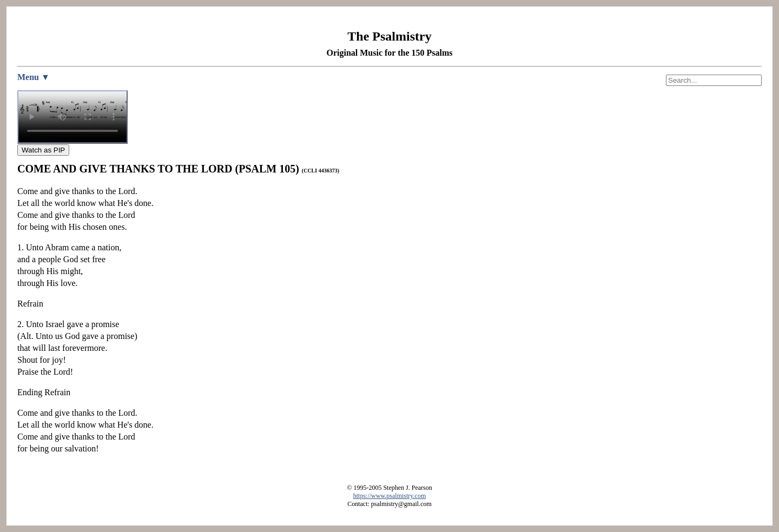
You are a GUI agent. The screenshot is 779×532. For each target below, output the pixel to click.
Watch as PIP (43, 150)
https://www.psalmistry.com (389, 496)
